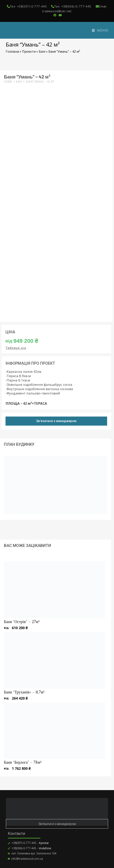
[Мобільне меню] (100, 30)
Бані (42, 51)
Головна (12, 51)
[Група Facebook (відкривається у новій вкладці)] (55, 15)
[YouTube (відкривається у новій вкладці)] (60, 15)
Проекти (29, 51)
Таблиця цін (16, 348)
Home (8, 82)
